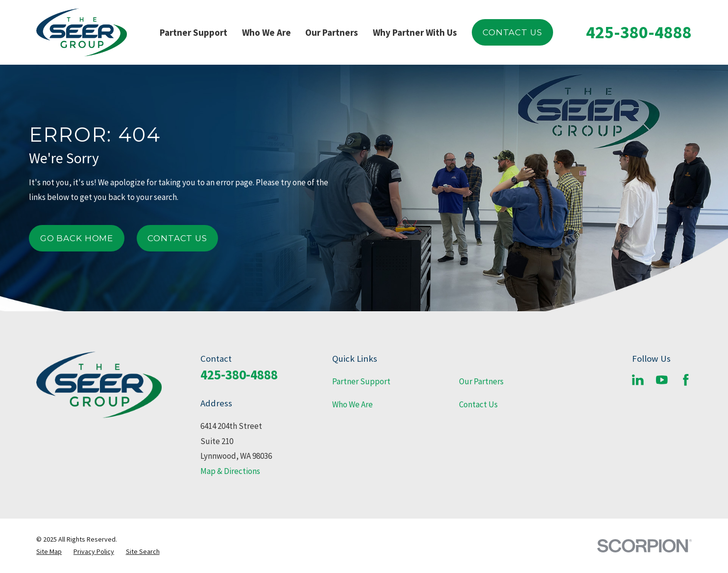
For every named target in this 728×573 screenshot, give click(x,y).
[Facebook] (686, 380)
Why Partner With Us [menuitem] (415, 32)
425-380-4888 (639, 32)
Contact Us (512, 32)
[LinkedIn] (638, 380)
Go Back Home (77, 238)
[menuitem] (49, 552)
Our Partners (481, 381)
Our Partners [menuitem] (332, 32)
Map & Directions (230, 471)
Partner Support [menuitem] (194, 32)
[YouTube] (662, 380)
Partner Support (361, 381)
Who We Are (352, 404)
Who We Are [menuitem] (267, 32)
